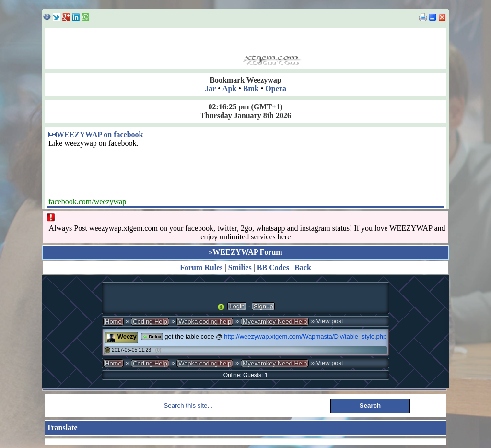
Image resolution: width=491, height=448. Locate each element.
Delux (152, 336)
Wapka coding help (205, 322)
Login (237, 306)
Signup (263, 306)
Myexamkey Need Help (275, 322)
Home (113, 322)
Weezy (127, 336)
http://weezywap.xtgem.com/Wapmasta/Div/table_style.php (305, 336)
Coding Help (150, 322)
